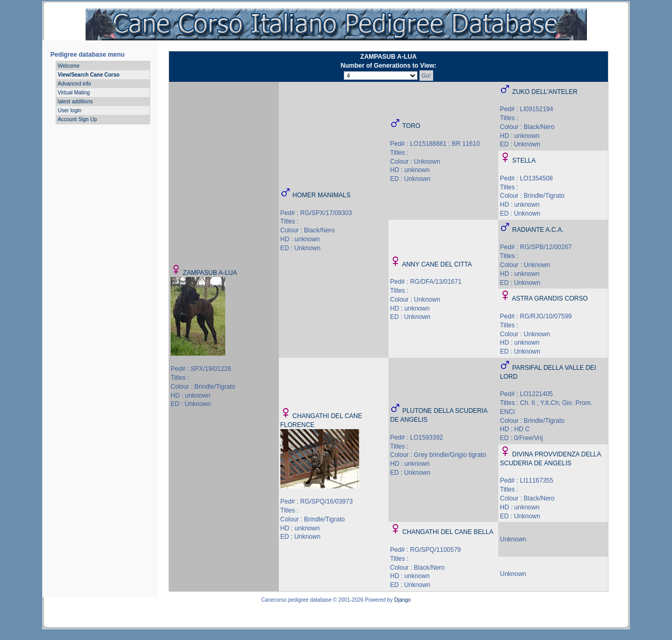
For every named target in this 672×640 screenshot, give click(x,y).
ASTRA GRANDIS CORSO (550, 298)
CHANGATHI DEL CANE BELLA (448, 532)
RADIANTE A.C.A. (538, 230)
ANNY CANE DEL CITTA (437, 264)
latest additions (75, 102)
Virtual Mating (74, 93)
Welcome (69, 66)
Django (403, 600)
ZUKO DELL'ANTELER (545, 92)
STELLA (524, 161)
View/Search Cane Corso (89, 75)
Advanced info (74, 84)
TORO (411, 126)
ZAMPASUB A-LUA (210, 273)
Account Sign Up (77, 119)
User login (70, 110)
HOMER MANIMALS (322, 195)
